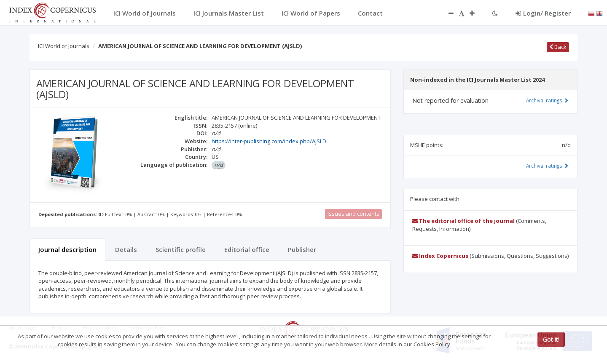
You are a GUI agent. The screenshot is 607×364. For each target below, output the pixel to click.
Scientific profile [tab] (181, 249)
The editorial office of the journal (463, 221)
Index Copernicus (440, 256)
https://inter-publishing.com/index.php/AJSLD (269, 141)
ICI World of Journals (64, 46)
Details (126, 249)
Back (558, 47)
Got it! (551, 339)
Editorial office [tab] (247, 249)
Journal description (67, 249)
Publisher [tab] (302, 249)
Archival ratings (547, 100)
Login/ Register (543, 13)
